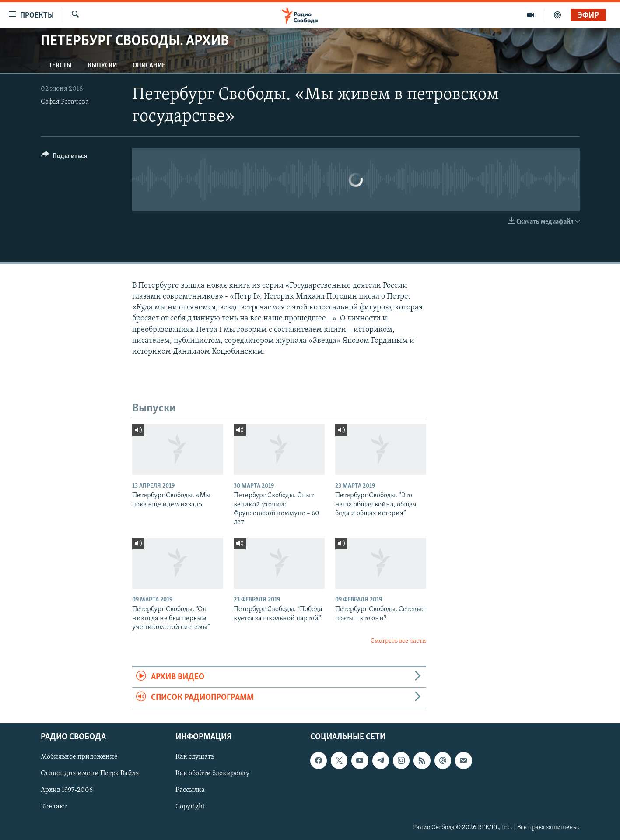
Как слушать (195, 757)
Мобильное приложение (79, 757)
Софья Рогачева (65, 102)
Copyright (190, 807)
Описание (149, 66)
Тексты (60, 66)
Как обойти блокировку (212, 774)
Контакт (54, 807)
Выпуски (102, 66)
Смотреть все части (398, 641)
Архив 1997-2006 (67, 791)
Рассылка (190, 791)
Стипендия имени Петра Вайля (90, 774)
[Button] (65, 157)
